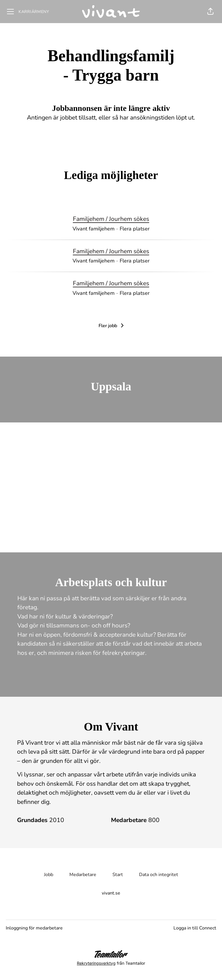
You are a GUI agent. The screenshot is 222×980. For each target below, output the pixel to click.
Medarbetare (83, 875)
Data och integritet (159, 875)
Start (118, 875)
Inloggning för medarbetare (34, 928)
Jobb (49, 875)
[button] (210, 12)
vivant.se (111, 893)
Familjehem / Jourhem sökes (111, 219)
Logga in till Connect (195, 928)
